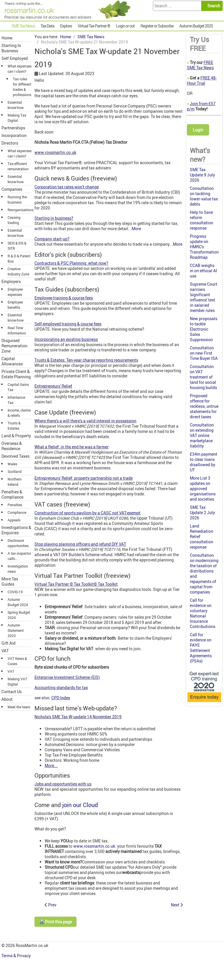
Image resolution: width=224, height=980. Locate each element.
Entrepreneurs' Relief (53, 386)
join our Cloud (80, 805)
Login (198, 130)
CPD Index (61, 698)
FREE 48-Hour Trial (202, 80)
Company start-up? (52, 239)
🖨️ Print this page (55, 922)
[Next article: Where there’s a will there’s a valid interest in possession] (177, 905)
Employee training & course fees (64, 298)
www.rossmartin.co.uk (55, 152)
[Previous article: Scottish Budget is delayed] (51, 905)
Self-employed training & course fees (68, 324)
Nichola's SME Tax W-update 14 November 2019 (78, 717)
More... (51, 765)
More (136, 229)
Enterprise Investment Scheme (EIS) (67, 677)
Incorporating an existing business (66, 339)
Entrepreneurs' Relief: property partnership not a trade (84, 478)
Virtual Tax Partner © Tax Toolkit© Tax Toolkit (76, 584)
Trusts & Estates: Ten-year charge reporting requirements (86, 360)
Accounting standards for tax (61, 687)
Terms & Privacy (17, 956)
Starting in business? (54, 218)
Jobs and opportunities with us (63, 784)
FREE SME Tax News (200, 65)
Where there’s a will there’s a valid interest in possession (85, 421)
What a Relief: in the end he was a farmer (72, 447)
